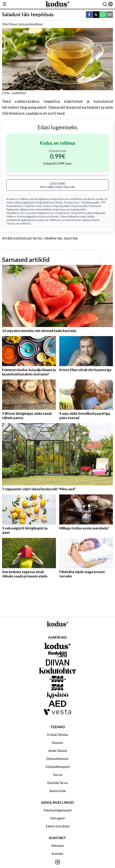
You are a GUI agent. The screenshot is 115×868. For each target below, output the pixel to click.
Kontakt (57, 853)
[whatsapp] (103, 15)
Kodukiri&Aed (45, 202)
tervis (37, 238)
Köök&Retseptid (58, 767)
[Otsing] (105, 4)
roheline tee (53, 238)
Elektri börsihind (58, 826)
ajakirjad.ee (28, 220)
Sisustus (57, 742)
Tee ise (57, 775)
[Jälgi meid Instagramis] (57, 862)
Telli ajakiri (57, 818)
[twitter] (96, 15)
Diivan (59, 202)
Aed (39, 206)
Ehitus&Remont (57, 759)
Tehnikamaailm (90, 202)
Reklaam (58, 845)
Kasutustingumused (57, 810)
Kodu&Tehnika (58, 734)
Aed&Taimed (58, 751)
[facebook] (89, 15)
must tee (71, 238)
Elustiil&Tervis (57, 783)
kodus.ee (63, 199)
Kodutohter (72, 202)
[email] (110, 15)
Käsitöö (30, 206)
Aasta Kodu (58, 791)
